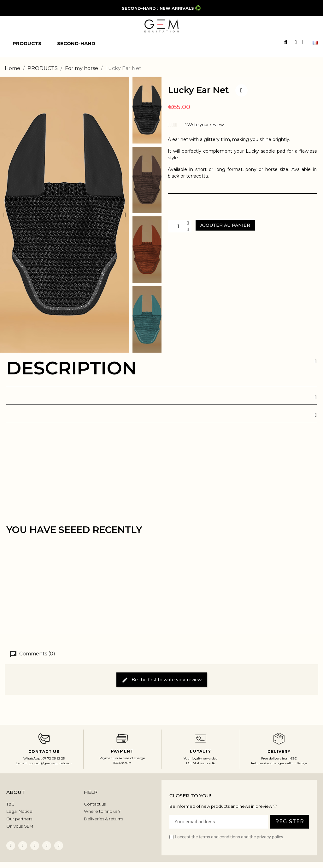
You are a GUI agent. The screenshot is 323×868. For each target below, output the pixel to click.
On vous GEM (20, 826)
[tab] (161, 373)
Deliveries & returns (103, 819)
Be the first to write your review (162, 680)
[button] (4, 215)
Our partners (19, 819)
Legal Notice (19, 811)
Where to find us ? (102, 811)
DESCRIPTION (71, 368)
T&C (10, 804)
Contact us (95, 804)
